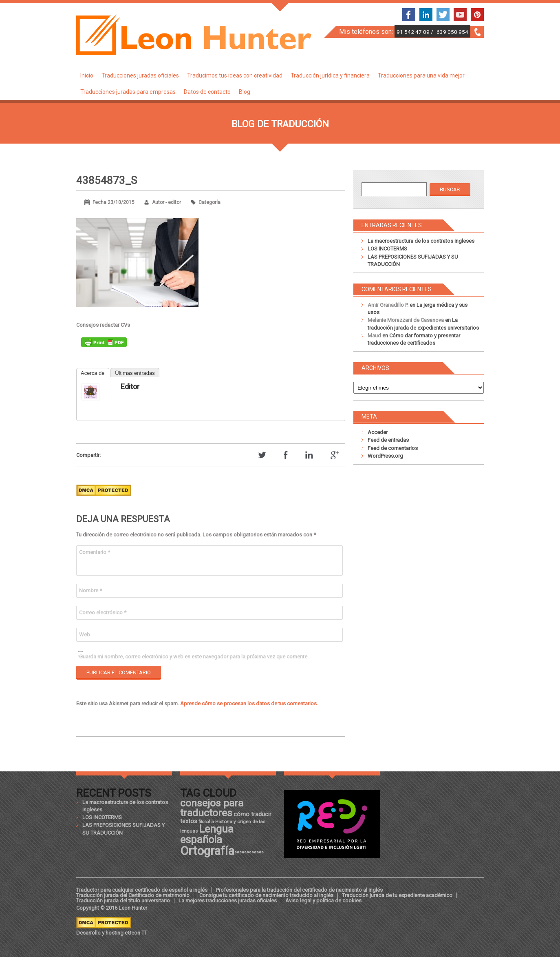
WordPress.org (385, 456)
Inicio (87, 75)
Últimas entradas (135, 373)
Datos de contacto (207, 92)
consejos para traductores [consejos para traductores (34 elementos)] (212, 808)
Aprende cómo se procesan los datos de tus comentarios (248, 703)
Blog (245, 92)
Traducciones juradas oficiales (140, 75)
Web (85, 635)
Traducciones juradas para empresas (128, 92)
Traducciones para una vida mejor (421, 75)
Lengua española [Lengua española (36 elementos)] (207, 834)
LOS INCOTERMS (387, 249)
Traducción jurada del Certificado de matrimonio (133, 895)
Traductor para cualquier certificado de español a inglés (142, 890)
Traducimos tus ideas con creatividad (235, 75)
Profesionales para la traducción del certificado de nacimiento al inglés (299, 890)
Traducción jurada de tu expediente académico (397, 895)
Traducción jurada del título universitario (123, 901)
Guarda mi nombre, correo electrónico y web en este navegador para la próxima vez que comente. (194, 657)
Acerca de (93, 373)
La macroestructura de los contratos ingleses (421, 241)
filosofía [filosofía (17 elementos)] (206, 822)
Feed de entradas (388, 440)
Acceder (378, 432)
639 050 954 (452, 32)
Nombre (90, 590)
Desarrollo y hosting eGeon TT (112, 933)
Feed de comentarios (393, 448)
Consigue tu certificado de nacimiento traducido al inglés (266, 895)
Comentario (95, 552)
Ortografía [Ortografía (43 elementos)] (207, 851)
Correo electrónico (103, 613)
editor (130, 387)
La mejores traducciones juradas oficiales (228, 901)
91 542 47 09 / (416, 32)
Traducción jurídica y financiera (330, 75)
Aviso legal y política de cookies (323, 901)
